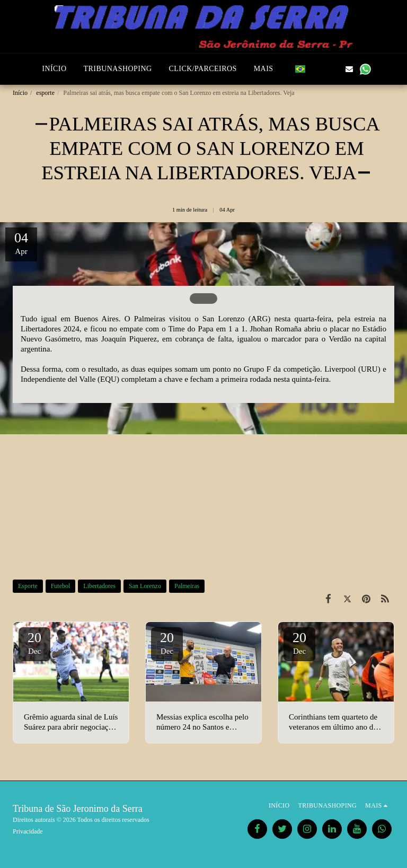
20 (34, 643)
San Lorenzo (145, 586)
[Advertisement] (203, 494)
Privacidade (28, 831)
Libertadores (99, 586)
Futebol (61, 586)
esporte (45, 93)
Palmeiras (187, 586)
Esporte (28, 586)
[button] (317, 69)
